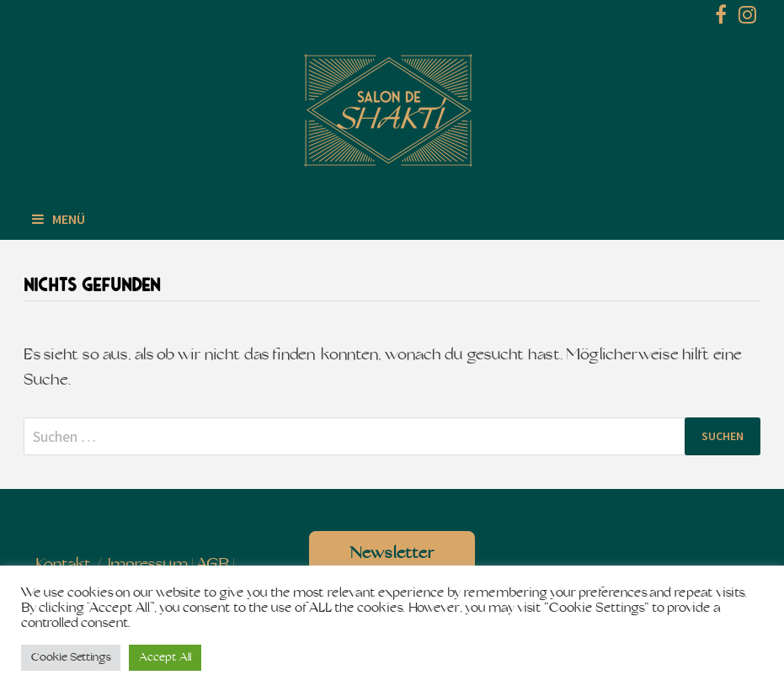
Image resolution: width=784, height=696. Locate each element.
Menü (59, 219)
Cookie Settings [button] (71, 658)
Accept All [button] (165, 658)
